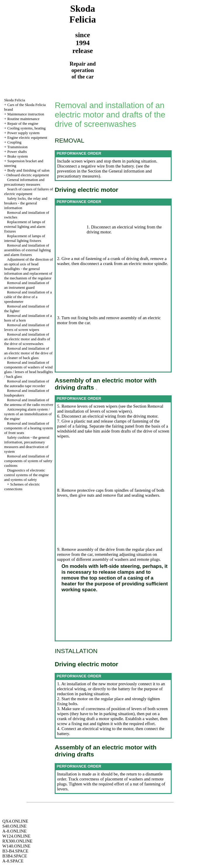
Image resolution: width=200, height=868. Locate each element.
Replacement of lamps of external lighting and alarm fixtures (25, 227)
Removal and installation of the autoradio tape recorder (27, 383)
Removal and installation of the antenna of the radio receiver (29, 402)
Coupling (14, 142)
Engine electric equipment (27, 137)
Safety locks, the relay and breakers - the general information (26, 203)
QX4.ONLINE (15, 821)
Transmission (18, 147)
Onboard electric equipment (28, 175)
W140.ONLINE (16, 846)
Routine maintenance (23, 119)
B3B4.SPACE (15, 856)
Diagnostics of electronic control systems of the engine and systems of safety (26, 475)
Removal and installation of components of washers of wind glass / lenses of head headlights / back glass (28, 369)
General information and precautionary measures (24, 182)
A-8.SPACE (13, 861)
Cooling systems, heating (26, 128)
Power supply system (24, 133)
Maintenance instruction (26, 114)
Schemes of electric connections (22, 487)
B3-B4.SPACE (15, 851)
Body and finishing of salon (28, 170)
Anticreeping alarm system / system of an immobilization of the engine (28, 414)
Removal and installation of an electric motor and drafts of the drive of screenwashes (27, 339)
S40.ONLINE (14, 826)
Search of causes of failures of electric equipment (29, 191)
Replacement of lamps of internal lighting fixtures (25, 238)
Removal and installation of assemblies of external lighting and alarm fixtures (27, 250)
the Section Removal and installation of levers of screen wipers (110, 409)
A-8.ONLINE (14, 831)
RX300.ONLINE (17, 841)
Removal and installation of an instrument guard (27, 285)
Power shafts (17, 152)
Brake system (18, 156)
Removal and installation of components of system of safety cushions (28, 461)
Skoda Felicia (14, 100)
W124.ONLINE (16, 836)
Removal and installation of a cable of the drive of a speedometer (28, 297)
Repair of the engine (23, 123)
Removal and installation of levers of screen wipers (27, 327)
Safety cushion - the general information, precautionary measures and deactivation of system (27, 444)
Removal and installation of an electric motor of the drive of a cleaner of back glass (28, 353)
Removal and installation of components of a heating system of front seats (29, 428)
